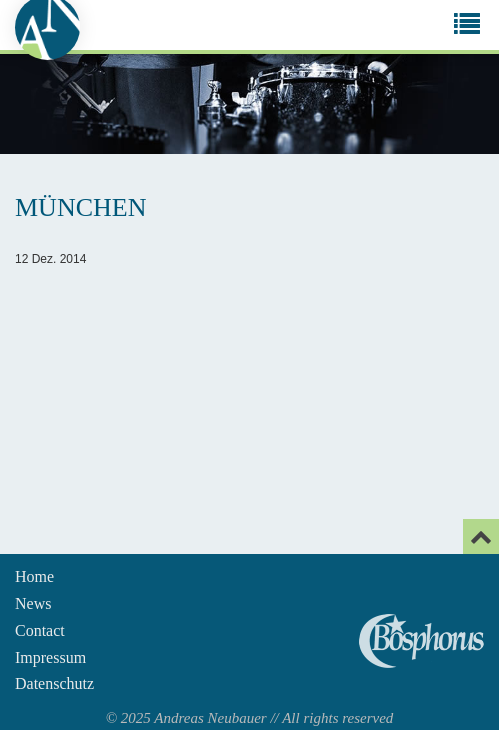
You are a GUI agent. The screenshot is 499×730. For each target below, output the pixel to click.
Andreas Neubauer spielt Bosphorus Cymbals (421, 641)
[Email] (481, 536)
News (33, 603)
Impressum (50, 657)
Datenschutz (54, 683)
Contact (40, 630)
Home (34, 576)
